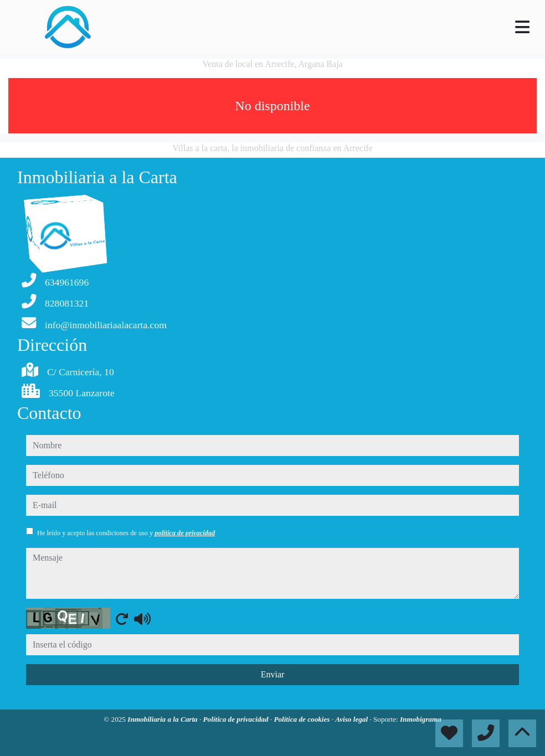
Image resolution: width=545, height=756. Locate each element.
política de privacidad (185, 533)
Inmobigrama (421, 719)
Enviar (273, 674)
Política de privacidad (237, 719)
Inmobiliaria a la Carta (163, 719)
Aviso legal (352, 719)
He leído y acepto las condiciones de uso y (126, 533)
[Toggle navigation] (522, 27)
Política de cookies (302, 719)
